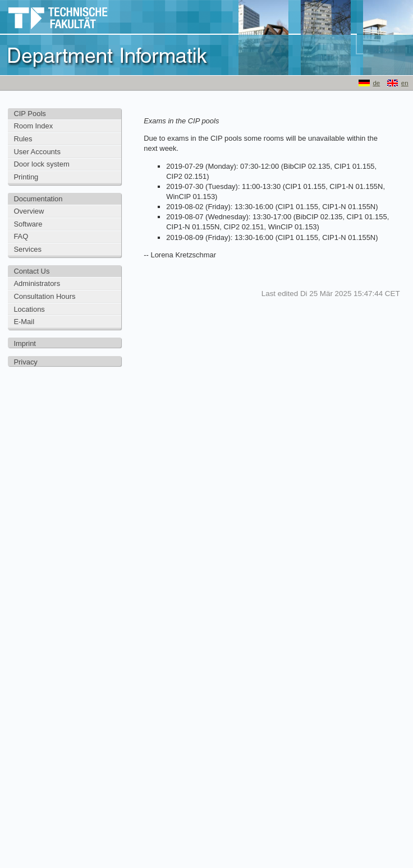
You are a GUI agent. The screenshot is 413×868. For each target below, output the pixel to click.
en (405, 83)
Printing (26, 177)
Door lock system (41, 164)
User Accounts (37, 152)
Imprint (25, 343)
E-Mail (24, 322)
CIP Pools (29, 114)
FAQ (21, 236)
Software (28, 224)
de (376, 83)
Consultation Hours (44, 296)
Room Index (33, 126)
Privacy (25, 362)
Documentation (38, 199)
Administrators (37, 283)
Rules (23, 139)
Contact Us (31, 271)
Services (27, 249)
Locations (29, 309)
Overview (29, 211)
